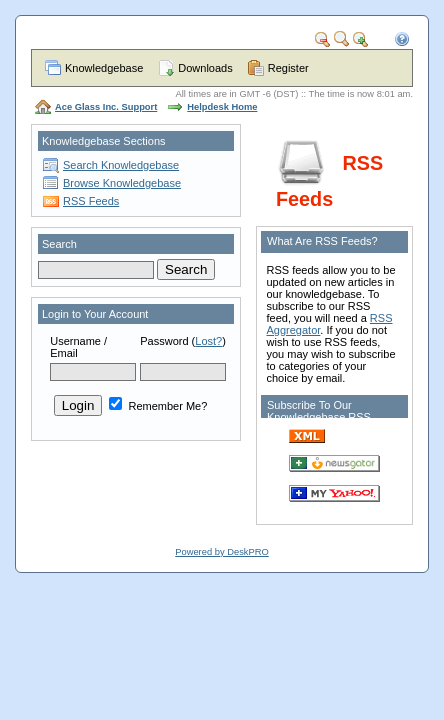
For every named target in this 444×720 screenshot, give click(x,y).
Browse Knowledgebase (122, 183)
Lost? (208, 341)
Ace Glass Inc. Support (106, 107)
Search (59, 244)
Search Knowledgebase (121, 165)
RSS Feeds (91, 201)
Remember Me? (158, 406)
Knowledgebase (104, 68)
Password (164, 341)
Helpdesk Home (222, 107)
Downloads (205, 68)
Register (288, 68)
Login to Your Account (95, 314)
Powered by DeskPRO (221, 552)
